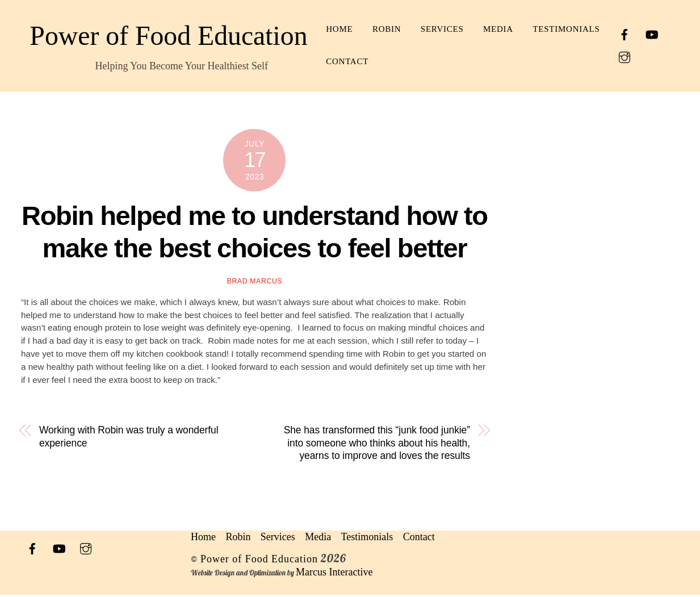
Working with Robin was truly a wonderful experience (129, 439)
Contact (474, 61)
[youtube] (659, 33)
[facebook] (632, 33)
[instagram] (632, 56)
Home (380, 29)
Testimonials (400, 61)
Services (483, 29)
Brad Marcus (255, 284)
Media (538, 29)
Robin (427, 29)
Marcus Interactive (334, 574)
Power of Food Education (259, 561)
